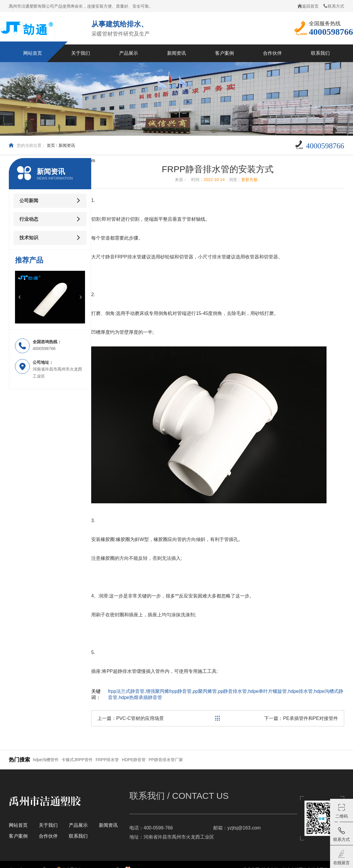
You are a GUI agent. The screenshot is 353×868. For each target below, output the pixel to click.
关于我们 (48, 825)
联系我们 (78, 836)
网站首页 (18, 825)
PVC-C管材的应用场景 (140, 718)
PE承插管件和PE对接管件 (310, 718)
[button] (19, 297)
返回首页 (308, 6)
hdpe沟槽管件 (46, 760)
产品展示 (78, 825)
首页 (51, 145)
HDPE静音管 (134, 760)
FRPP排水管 (107, 760)
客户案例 (18, 836)
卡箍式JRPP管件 (77, 760)
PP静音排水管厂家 (166, 760)
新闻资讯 (67, 145)
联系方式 (334, 6)
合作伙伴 (48, 836)
